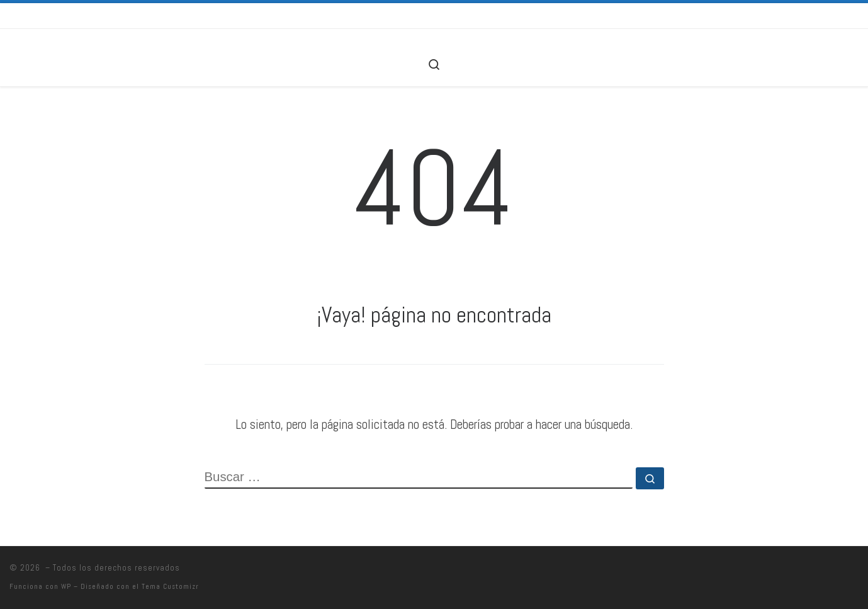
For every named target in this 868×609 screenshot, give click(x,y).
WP (66, 586)
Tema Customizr (170, 586)
